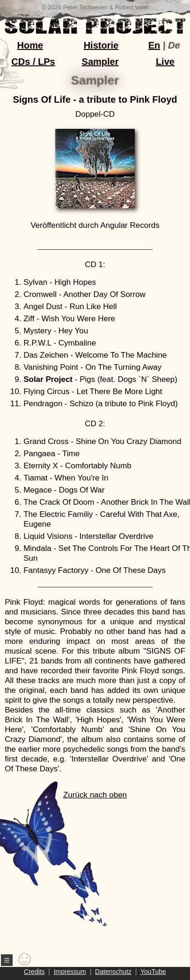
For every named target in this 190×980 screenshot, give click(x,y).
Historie (101, 45)
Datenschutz (113, 972)
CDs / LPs (33, 62)
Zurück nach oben (78, 859)
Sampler (100, 62)
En (154, 45)
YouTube (153, 972)
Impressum (70, 972)
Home (30, 45)
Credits (34, 972)
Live (165, 62)
